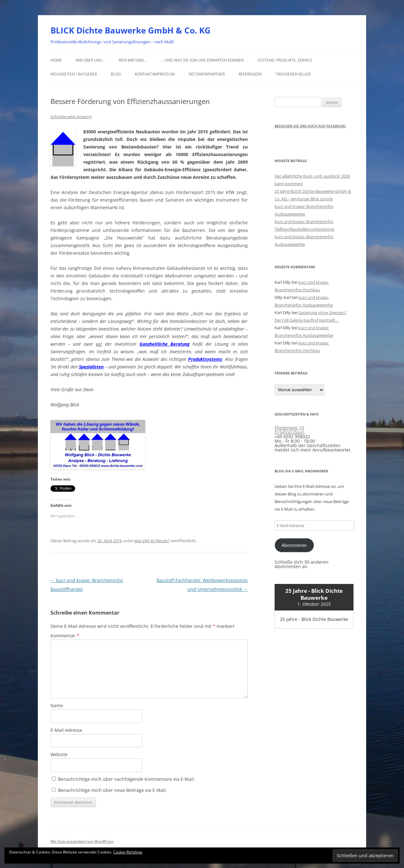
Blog (116, 74)
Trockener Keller (293, 74)
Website (59, 754)
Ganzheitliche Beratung (165, 344)
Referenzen (250, 74)
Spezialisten (91, 367)
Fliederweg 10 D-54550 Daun (290, 430)
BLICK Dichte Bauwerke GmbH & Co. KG (131, 30)
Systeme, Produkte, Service (285, 60)
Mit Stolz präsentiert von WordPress (82, 841)
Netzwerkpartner (207, 74)
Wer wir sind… (133, 60)
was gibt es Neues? (152, 541)
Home (56, 60)
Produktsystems (205, 359)
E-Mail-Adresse (66, 730)
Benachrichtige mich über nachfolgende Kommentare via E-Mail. (127, 779)
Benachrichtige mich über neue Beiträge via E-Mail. (113, 790)
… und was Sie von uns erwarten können (202, 60)
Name (57, 705)
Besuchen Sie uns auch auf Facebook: (310, 126)
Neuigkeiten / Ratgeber (74, 74)
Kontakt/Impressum (155, 74)
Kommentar (65, 636)
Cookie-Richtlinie (128, 852)
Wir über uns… (90, 60)
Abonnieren (294, 545)
